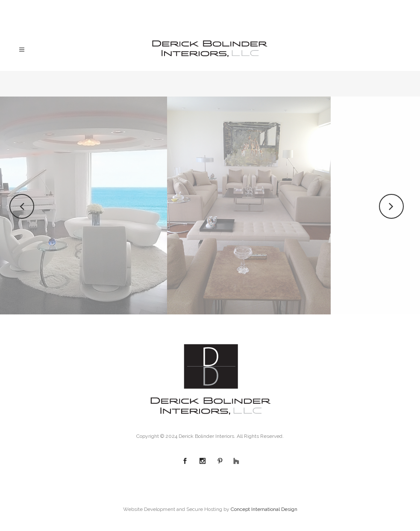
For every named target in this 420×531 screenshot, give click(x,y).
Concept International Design (264, 509)
